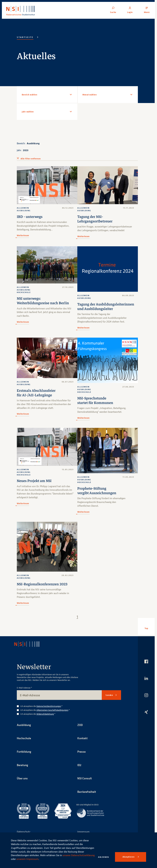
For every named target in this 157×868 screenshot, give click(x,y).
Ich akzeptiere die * (41, 711)
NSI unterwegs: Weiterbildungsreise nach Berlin (44, 301)
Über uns (23, 784)
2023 (26, 150)
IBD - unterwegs (30, 217)
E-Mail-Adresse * (24, 692)
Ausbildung (33, 143)
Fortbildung (24, 756)
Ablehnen (103, 857)
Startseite (25, 37)
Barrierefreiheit (87, 797)
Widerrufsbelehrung (45, 718)
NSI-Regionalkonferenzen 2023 (43, 589)
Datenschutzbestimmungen (49, 710)
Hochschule (24, 743)
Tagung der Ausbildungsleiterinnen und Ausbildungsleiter (97, 309)
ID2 (80, 770)
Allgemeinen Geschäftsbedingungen (52, 714)
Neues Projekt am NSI (35, 485)
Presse (82, 756)
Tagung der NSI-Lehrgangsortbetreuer (95, 219)
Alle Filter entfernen (31, 159)
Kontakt (83, 743)
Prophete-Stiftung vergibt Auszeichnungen (97, 495)
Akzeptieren (129, 857)
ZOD (80, 729)
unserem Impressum (52, 859)
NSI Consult (85, 784)
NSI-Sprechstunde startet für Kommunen (96, 405)
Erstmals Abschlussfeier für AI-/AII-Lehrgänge (36, 397)
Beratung (23, 770)
